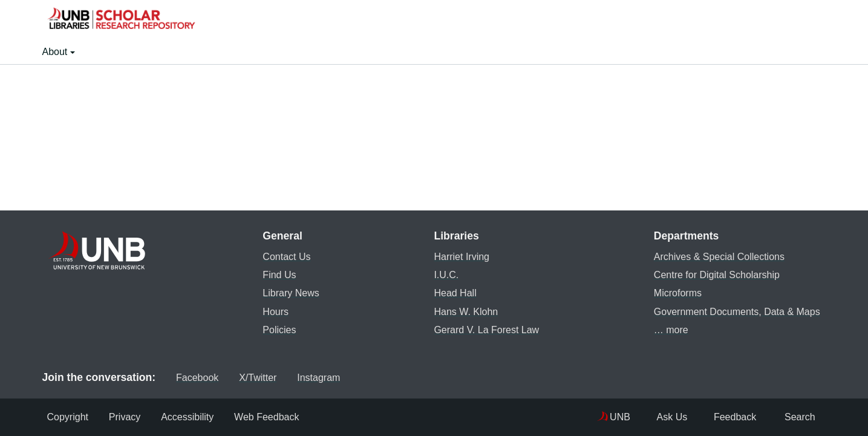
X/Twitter (247, 377)
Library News (288, 292)
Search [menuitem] (791, 417)
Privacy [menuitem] (127, 417)
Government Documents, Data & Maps (735, 311)
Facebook (183, 377)
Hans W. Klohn (463, 311)
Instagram (314, 377)
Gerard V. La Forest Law (484, 329)
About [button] (57, 52)
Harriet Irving (459, 256)
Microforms (675, 292)
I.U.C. (444, 274)
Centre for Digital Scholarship (714, 274)
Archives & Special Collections (717, 256)
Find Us (277, 274)
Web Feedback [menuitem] (274, 417)
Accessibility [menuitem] (192, 417)
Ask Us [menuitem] (646, 417)
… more (669, 329)
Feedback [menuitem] (719, 417)
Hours (273, 311)
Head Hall (452, 292)
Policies (277, 329)
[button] (121, 20)
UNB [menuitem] (591, 417)
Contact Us (284, 256)
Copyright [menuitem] (68, 417)
